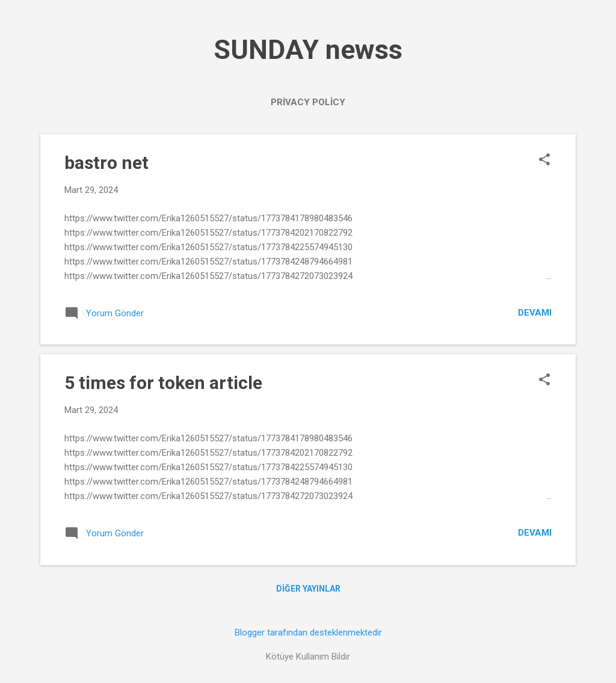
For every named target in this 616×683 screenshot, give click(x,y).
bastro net (106, 163)
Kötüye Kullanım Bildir (308, 657)
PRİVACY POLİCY (308, 102)
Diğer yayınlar (308, 589)
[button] (544, 161)
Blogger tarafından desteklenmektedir (308, 632)
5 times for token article (163, 383)
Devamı (535, 313)
